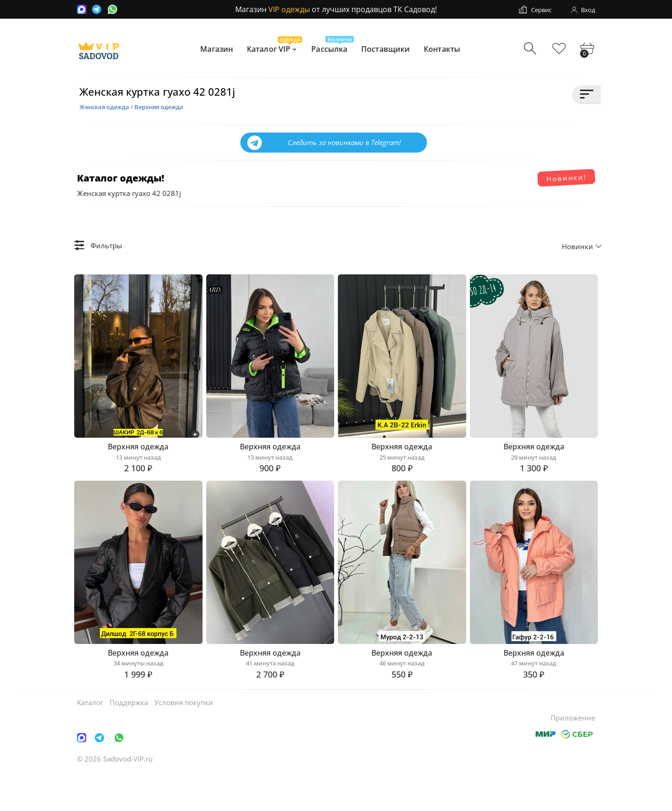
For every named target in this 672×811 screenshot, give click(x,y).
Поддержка (129, 740)
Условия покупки (184, 740)
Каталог (90, 740)
